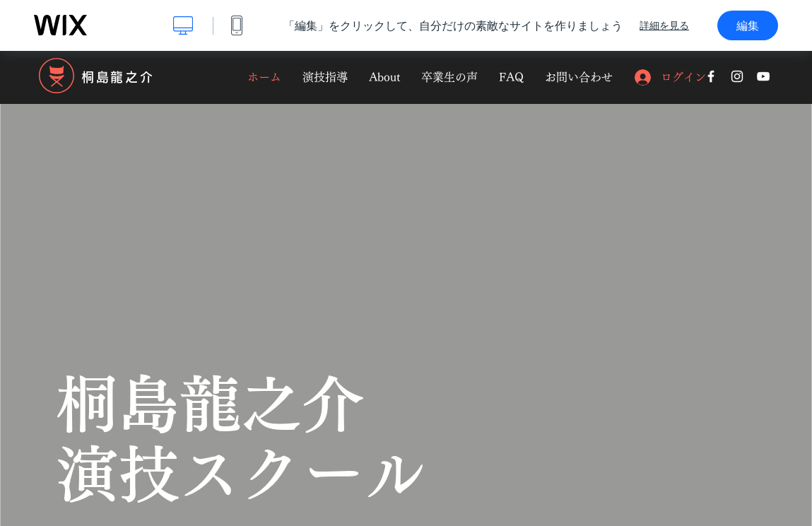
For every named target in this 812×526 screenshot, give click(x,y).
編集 (748, 25)
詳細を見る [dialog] (664, 25)
